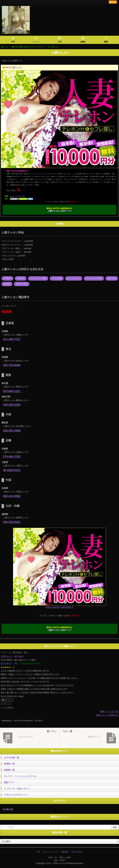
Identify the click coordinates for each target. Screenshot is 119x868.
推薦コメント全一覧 (109, 711)
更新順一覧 (9, 770)
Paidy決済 (21, 278)
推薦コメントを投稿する (107, 715)
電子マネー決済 (22, 284)
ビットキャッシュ (74, 278)
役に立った (7, 700)
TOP (38, 852)
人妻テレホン (17, 68)
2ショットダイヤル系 (17, 196)
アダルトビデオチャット (16, 795)
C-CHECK (7, 278)
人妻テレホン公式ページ (60, 210)
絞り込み (19, 656)
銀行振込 (7, 284)
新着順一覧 (9, 764)
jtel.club (61, 863)
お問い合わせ (77, 852)
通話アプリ (9, 782)
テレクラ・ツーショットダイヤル (20, 776)
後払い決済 (112, 278)
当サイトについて (51, 852)
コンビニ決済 (57, 278)
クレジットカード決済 (38, 278)
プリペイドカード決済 (94, 278)
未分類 (6, 809)
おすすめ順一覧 (11, 758)
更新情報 (65, 852)
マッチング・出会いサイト (17, 789)
